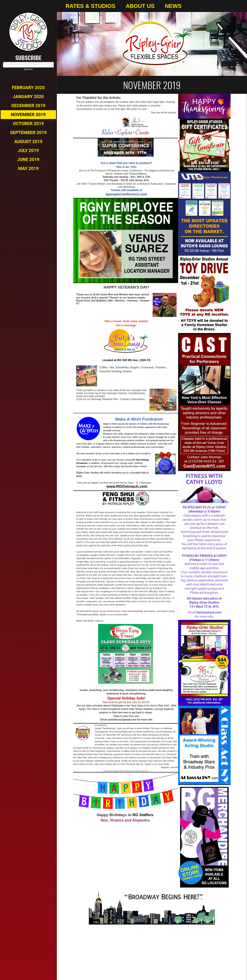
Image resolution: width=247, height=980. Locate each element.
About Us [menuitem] (140, 6)
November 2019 (28, 115)
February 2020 (28, 88)
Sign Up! (28, 69)
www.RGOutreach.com (126, 486)
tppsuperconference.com (126, 194)
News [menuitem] (173, 6)
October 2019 (28, 124)
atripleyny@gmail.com (123, 720)
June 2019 (28, 159)
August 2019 (28, 142)
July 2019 (28, 151)
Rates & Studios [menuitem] (90, 6)
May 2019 (28, 168)
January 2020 (28, 97)
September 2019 (28, 133)
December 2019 (28, 106)
